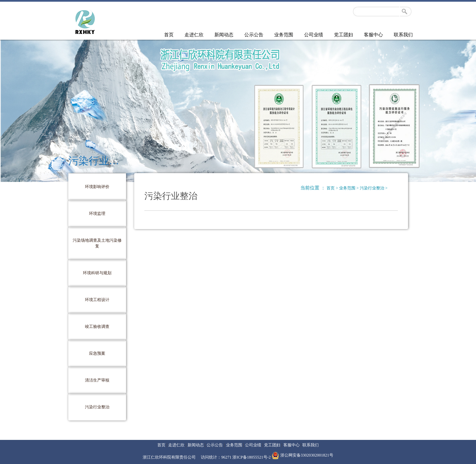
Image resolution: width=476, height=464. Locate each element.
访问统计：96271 (217, 457)
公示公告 (254, 35)
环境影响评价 (97, 187)
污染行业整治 (97, 407)
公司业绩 (314, 35)
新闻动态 (224, 35)
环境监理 (97, 214)
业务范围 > (349, 188)
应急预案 (97, 353)
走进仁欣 (194, 35)
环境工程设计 (97, 300)
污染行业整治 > (374, 188)
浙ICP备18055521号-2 (252, 457)
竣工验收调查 (97, 327)
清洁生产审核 (97, 380)
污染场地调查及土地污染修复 (97, 243)
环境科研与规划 (97, 273)
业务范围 (284, 35)
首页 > (333, 188)
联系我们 (403, 35)
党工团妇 (343, 35)
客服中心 (373, 35)
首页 (169, 35)
